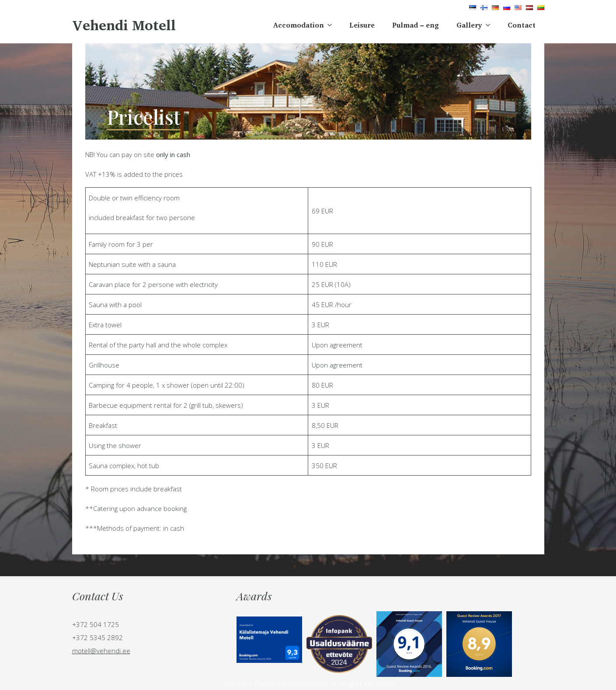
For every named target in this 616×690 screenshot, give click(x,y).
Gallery (469, 25)
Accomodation (299, 25)
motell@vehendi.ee (101, 651)
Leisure (362, 25)
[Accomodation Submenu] (332, 25)
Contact (522, 25)
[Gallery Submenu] (491, 25)
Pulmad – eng (416, 25)
